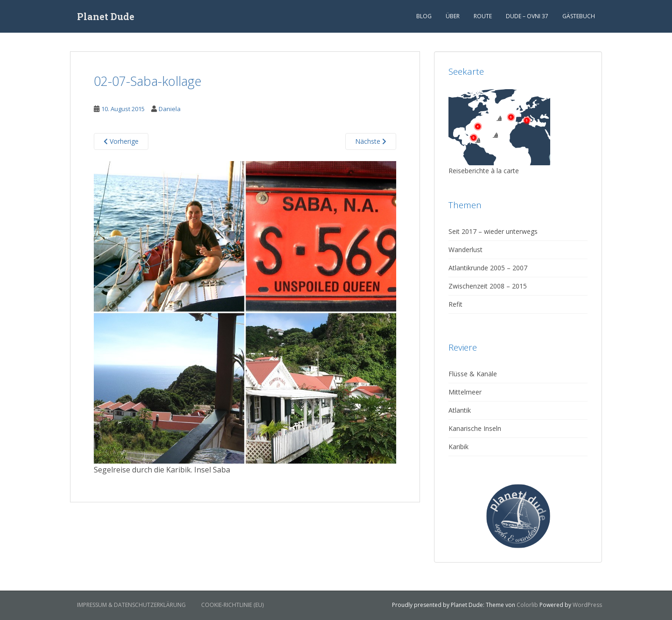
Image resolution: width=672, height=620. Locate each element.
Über (453, 16)
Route (483, 16)
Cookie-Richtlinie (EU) (232, 605)
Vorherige (121, 141)
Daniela (170, 109)
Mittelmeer (465, 392)
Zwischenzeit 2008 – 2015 (488, 286)
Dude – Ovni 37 (527, 16)
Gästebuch (579, 16)
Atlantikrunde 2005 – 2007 (488, 268)
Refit (455, 304)
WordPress (587, 605)
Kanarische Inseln (475, 428)
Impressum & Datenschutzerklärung (131, 605)
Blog (424, 16)
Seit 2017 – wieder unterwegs (493, 231)
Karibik (458, 447)
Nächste (371, 141)
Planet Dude (106, 16)
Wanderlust (465, 250)
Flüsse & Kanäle (473, 374)
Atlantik (460, 410)
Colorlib (527, 605)
